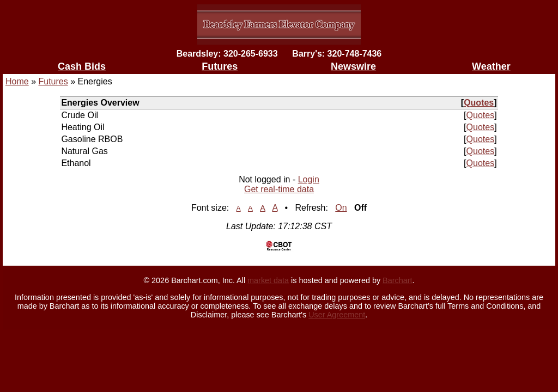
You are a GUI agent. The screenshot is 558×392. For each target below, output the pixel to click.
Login (309, 179)
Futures (53, 81)
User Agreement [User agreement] (337, 315)
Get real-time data (279, 189)
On (341, 208)
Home (17, 81)
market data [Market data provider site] (268, 280)
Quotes (479, 103)
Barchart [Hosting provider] (397, 280)
